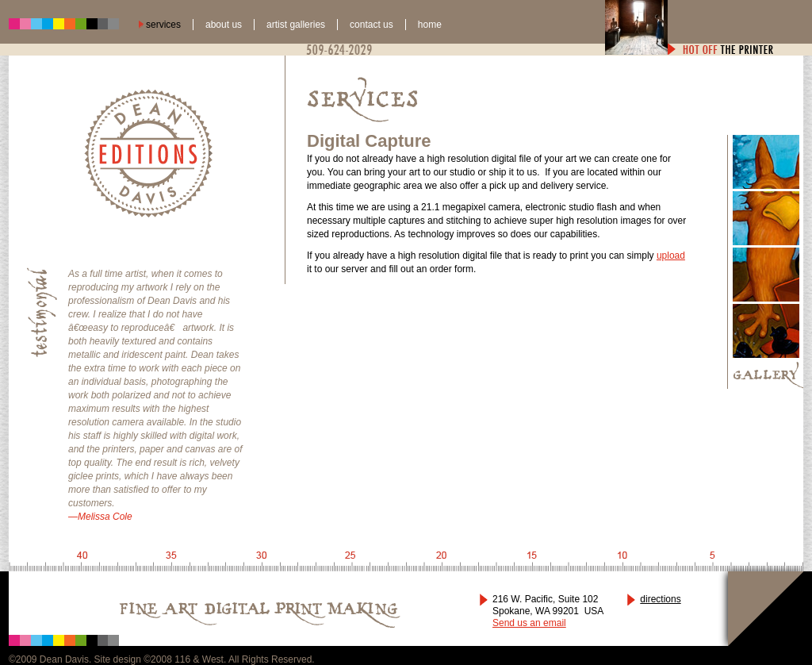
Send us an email (529, 623)
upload (671, 256)
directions (660, 599)
